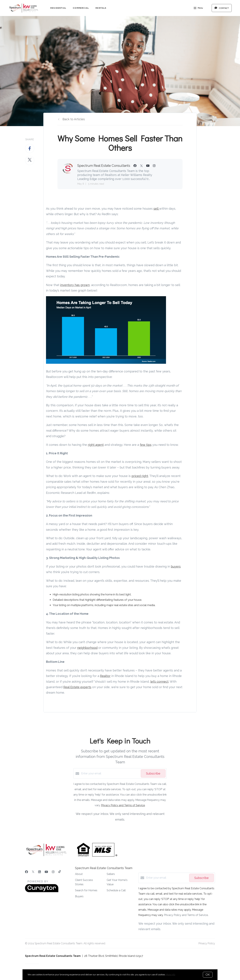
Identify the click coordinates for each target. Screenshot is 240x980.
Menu (198, 8)
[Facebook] (26, 872)
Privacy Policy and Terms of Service (123, 805)
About (79, 874)
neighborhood (87, 648)
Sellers (111, 874)
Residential (58, 8)
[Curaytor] (42, 891)
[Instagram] (53, 872)
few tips (146, 445)
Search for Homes (86, 890)
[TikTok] (60, 872)
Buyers (79, 896)
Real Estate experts (77, 687)
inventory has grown (75, 285)
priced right (140, 476)
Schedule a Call (116, 890)
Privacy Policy (207, 943)
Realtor (105, 676)
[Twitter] (33, 872)
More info (171, 975)
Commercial (81, 8)
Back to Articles (74, 119)
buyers (176, 566)
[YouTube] (46, 872)
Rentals (101, 8)
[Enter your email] (110, 774)
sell (156, 209)
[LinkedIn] (39, 872)
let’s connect (159, 682)
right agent (96, 445)
